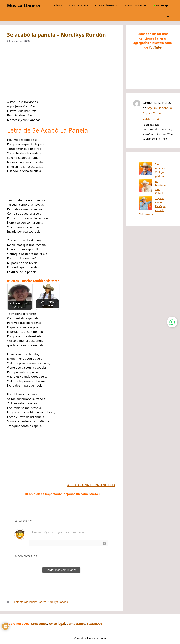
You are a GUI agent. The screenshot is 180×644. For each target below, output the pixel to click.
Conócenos (39, 624)
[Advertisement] (61, 74)
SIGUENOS (95, 624)
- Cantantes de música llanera (29, 602)
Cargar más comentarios (61, 570)
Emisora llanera (78, 5)
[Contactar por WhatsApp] (172, 322)
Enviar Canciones (136, 5)
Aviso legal (57, 624)
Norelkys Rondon (58, 602)
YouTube (155, 47)
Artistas (57, 5)
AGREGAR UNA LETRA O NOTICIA (91, 485)
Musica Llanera (23, 5)
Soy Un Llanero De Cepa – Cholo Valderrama (158, 113)
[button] (168, 16)
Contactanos (76, 624)
